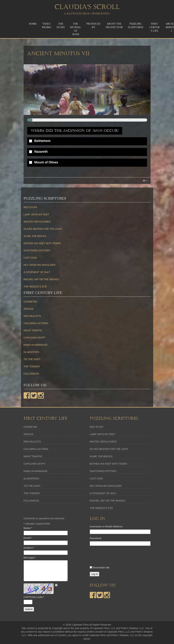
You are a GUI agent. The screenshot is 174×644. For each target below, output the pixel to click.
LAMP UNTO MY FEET (36, 214)
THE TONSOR (32, 366)
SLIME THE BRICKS (35, 236)
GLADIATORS (31, 352)
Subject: (29, 548)
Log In (95, 574)
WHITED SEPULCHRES (37, 222)
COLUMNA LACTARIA (36, 323)
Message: (30, 558)
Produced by (93, 26)
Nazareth (41, 152)
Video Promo (47, 26)
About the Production (114, 26)
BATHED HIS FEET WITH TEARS (42, 243)
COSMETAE (30, 302)
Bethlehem (42, 141)
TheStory (61, 26)
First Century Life (155, 27)
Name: (28, 528)
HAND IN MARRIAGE (36, 345)
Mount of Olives (46, 162)
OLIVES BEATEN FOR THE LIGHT (43, 229)
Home (33, 24)
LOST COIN (30, 258)
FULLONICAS (31, 374)
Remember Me (101, 568)
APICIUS (29, 309)
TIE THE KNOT (32, 359)
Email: (28, 538)
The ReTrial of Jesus (76, 29)
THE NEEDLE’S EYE (35, 287)
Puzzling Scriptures (136, 26)
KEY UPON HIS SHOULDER (40, 265)
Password (96, 538)
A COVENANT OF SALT (37, 272)
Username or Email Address (106, 526)
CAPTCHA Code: (34, 597)
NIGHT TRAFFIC (33, 330)
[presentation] (117, 557)
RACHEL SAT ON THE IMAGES (41, 279)
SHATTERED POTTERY (37, 251)
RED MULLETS (32, 316)
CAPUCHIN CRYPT (35, 338)
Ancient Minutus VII (58, 54)
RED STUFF (31, 207)
